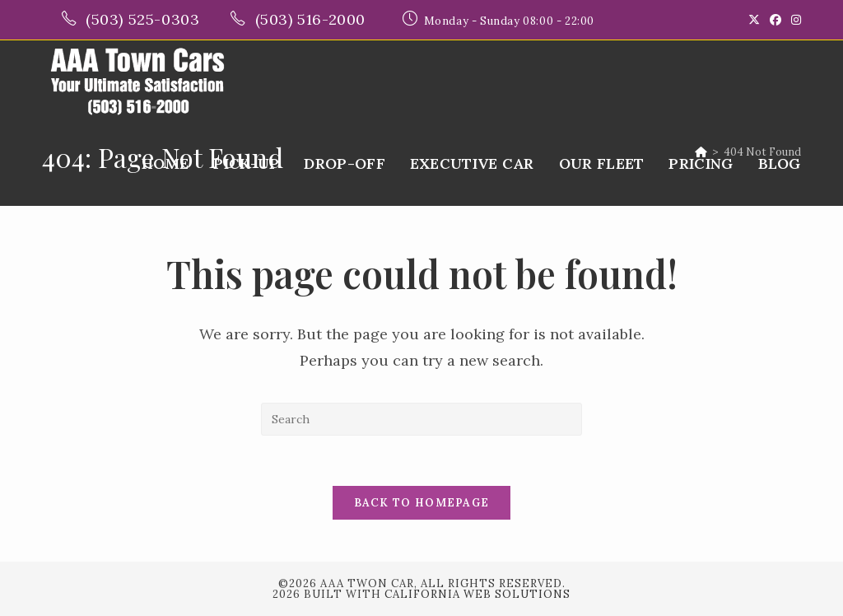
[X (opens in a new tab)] (754, 20)
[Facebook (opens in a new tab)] (775, 20)
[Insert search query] (421, 419)
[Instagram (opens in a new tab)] (794, 20)
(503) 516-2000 (313, 19)
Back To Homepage (422, 503)
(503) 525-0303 (145, 19)
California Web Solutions (477, 594)
